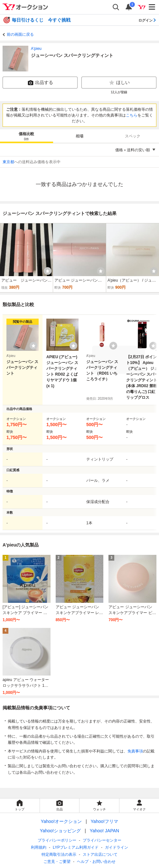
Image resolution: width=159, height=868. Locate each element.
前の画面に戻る (20, 34)
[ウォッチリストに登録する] (33, 346)
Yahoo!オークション (61, 821)
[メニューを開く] (152, 7)
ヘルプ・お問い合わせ (96, 862)
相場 (79, 136)
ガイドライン (117, 847)
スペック (133, 136)
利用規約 (39, 847)
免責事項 (135, 751)
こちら (132, 115)
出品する (40, 83)
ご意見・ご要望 (57, 862)
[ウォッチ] (48, 271)
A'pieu (36, 49)
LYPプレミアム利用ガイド (76, 847)
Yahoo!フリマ (104, 821)
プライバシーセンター (102, 840)
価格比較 (26, 137)
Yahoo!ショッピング (60, 831)
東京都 (8, 162)
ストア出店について (100, 854)
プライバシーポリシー (57, 840)
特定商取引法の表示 (59, 854)
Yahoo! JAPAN (104, 831)
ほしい (119, 83)
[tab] (27, 136)
